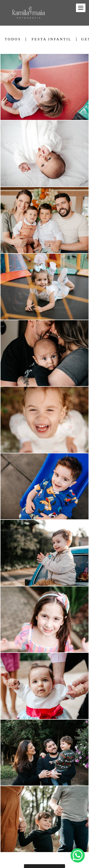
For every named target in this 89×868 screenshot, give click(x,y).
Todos (13, 39)
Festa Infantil (52, 39)
